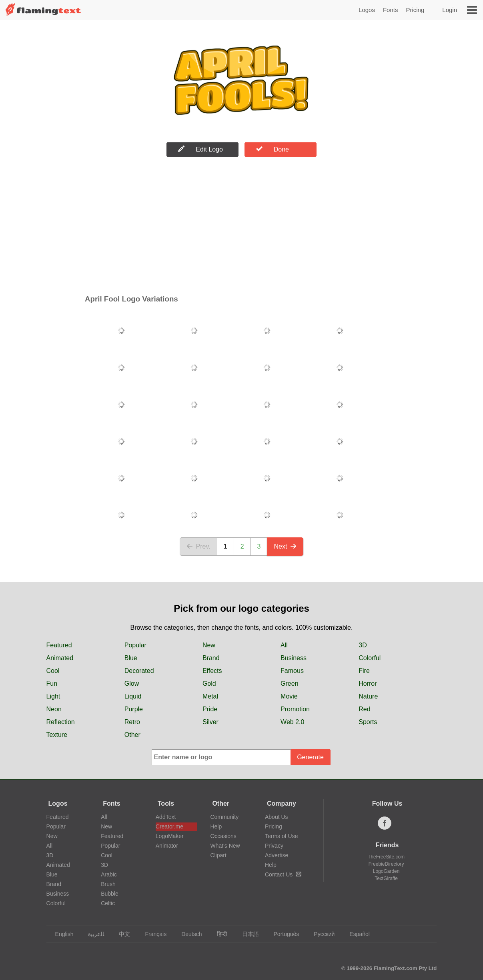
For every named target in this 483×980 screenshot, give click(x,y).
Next (285, 546)
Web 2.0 (292, 722)
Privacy (274, 846)
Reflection (61, 722)
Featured (59, 645)
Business (294, 658)
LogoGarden (386, 871)
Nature (368, 696)
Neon (54, 709)
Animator (167, 846)
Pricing (415, 10)
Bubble (110, 894)
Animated (60, 658)
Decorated (139, 671)
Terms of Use (281, 836)
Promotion (295, 709)
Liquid (133, 696)
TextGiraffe (386, 878)
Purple (134, 709)
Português (283, 934)
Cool (53, 671)
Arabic (109, 874)
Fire (364, 671)
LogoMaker (170, 836)
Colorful (370, 658)
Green (289, 684)
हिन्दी (218, 934)
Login (450, 10)
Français (152, 934)
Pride (210, 709)
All (284, 645)
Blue (131, 658)
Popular (135, 645)
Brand (211, 658)
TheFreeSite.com (386, 857)
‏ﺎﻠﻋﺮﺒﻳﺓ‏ (92, 934)
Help (216, 826)
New (209, 645)
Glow (132, 684)
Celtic (108, 903)
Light (53, 696)
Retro (132, 722)
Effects (212, 671)
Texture (57, 735)
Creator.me (169, 826)
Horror (368, 684)
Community (224, 817)
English (61, 934)
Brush (108, 884)
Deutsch (188, 934)
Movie (289, 696)
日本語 (247, 934)
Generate (310, 757)
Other (132, 735)
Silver (210, 722)
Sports (368, 722)
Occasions (223, 836)
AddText (166, 817)
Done (273, 149)
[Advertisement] (241, 228)
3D (363, 645)
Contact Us (283, 874)
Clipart (218, 855)
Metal (210, 696)
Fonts (391, 10)
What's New (225, 846)
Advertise (277, 855)
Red (364, 709)
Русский (320, 934)
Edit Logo (200, 149)
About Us (277, 817)
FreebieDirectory (386, 864)
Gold (209, 684)
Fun (52, 684)
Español (356, 934)
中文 (121, 934)
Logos (367, 10)
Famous (292, 671)
